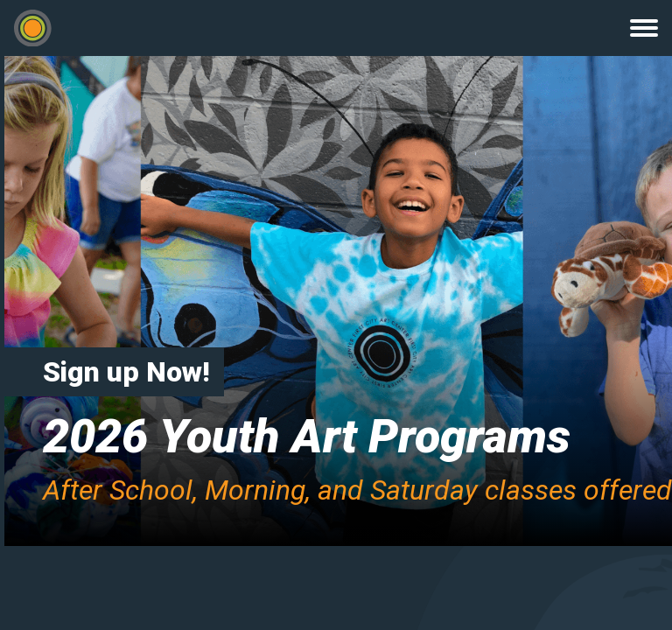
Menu (644, 28)
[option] (336, 301)
